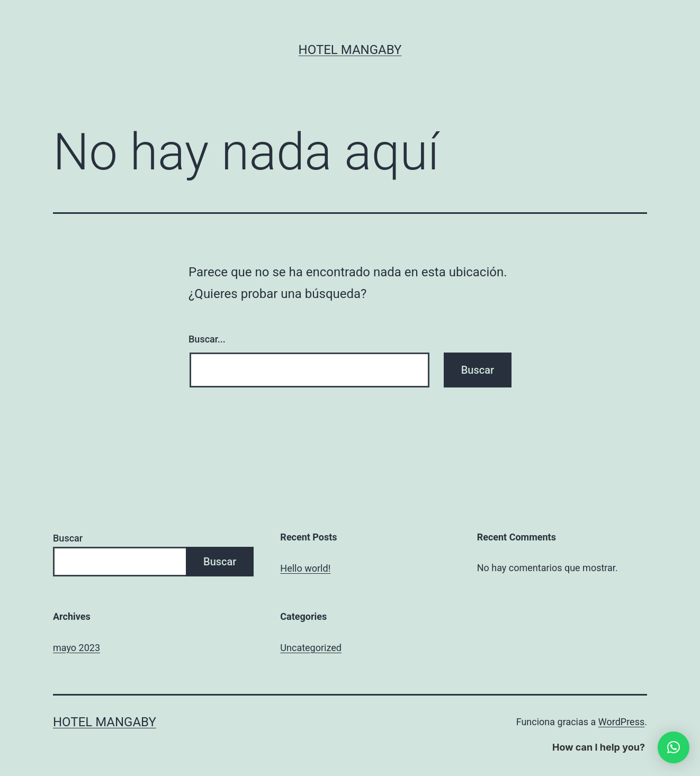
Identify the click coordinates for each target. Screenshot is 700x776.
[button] (674, 747)
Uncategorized (311, 648)
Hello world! (305, 568)
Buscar (68, 538)
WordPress (621, 722)
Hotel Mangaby (350, 50)
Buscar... (207, 339)
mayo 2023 (77, 648)
